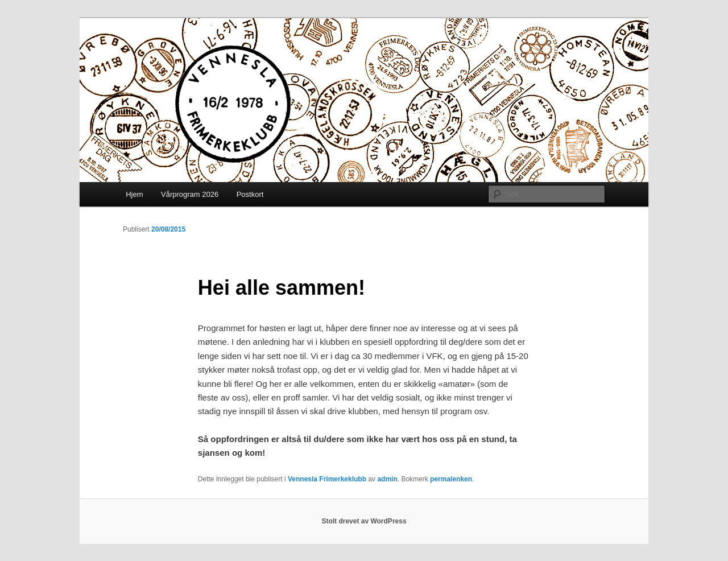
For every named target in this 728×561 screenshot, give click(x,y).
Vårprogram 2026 (190, 194)
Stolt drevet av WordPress (364, 521)
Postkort (250, 194)
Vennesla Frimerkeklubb (327, 479)
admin (387, 479)
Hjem (134, 194)
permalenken (451, 479)
